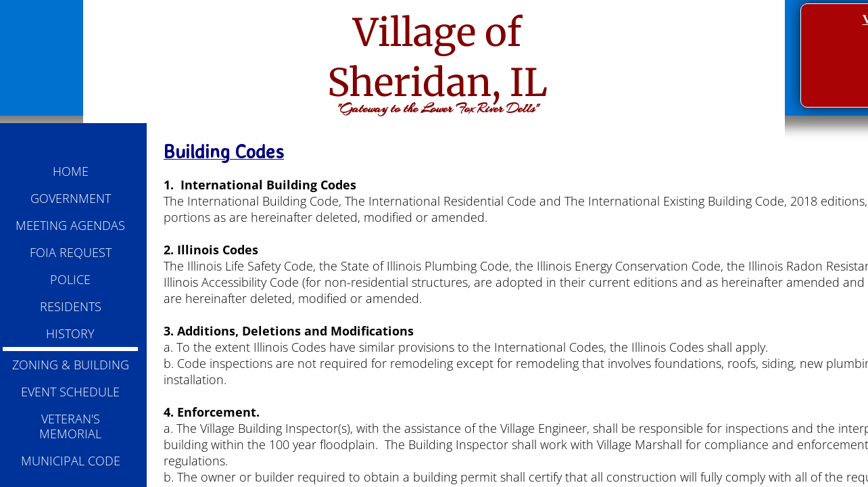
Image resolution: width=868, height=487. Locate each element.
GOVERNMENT (71, 198)
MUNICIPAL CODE (71, 461)
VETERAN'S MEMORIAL (70, 426)
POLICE (70, 279)
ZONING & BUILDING (71, 365)
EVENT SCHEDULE (70, 392)
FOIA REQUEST (71, 252)
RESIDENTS (71, 306)
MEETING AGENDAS (70, 225)
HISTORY (70, 333)
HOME (71, 171)
